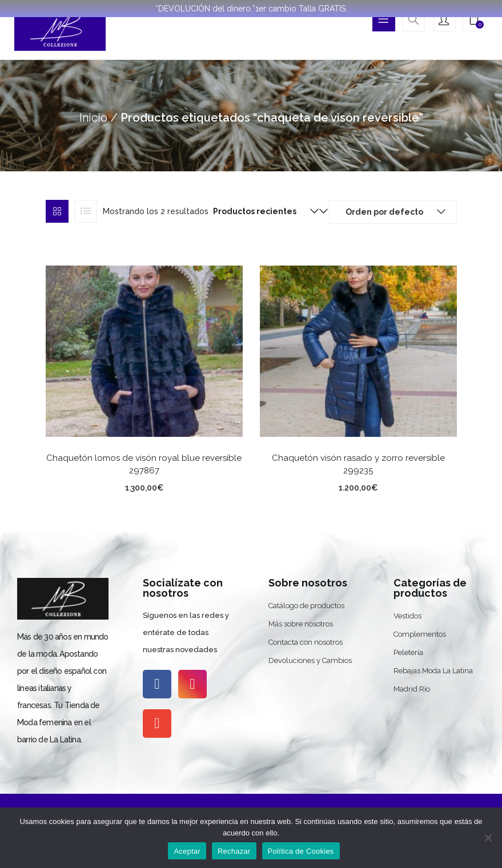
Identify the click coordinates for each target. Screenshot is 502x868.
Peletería (408, 652)
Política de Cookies (301, 851)
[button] (474, 21)
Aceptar (187, 851)
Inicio (93, 118)
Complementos (420, 634)
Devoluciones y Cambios (310, 660)
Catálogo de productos (306, 606)
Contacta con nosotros (306, 642)
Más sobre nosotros (301, 624)
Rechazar (234, 851)
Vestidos (407, 616)
